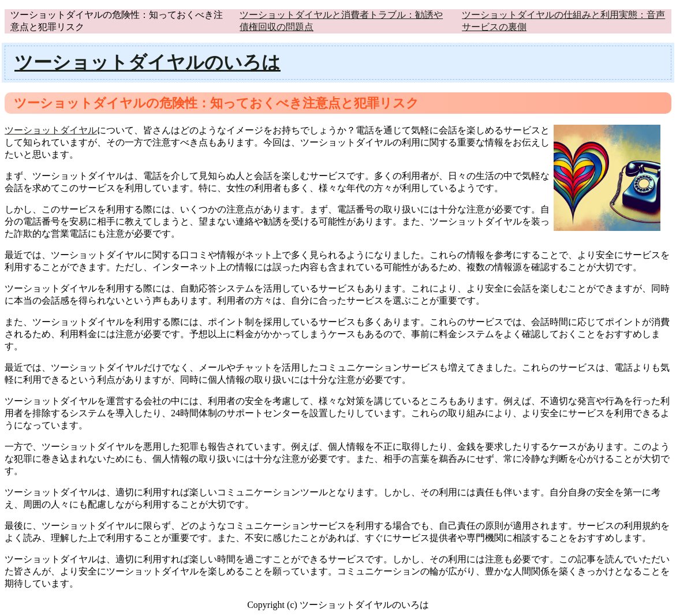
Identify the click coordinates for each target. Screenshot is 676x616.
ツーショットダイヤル (51, 130)
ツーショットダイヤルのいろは (147, 62)
